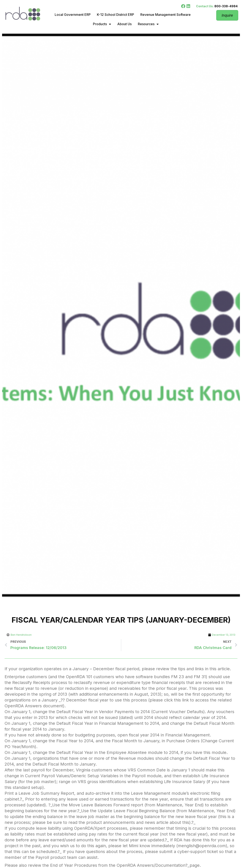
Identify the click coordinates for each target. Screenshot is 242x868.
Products (102, 24)
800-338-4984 (226, 6)
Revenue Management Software (165, 15)
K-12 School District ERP (115, 15)
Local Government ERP (73, 15)
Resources (148, 24)
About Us (124, 24)
